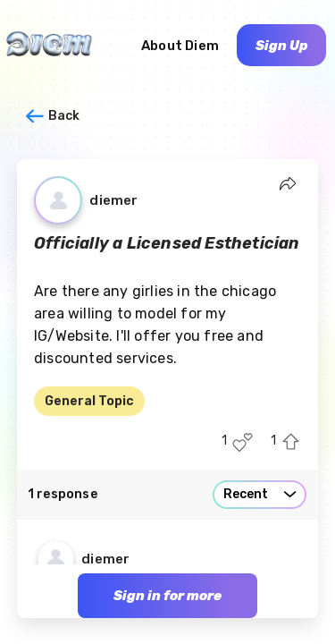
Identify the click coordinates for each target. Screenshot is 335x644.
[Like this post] (243, 442)
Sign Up (282, 46)
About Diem (180, 46)
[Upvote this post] (291, 442)
